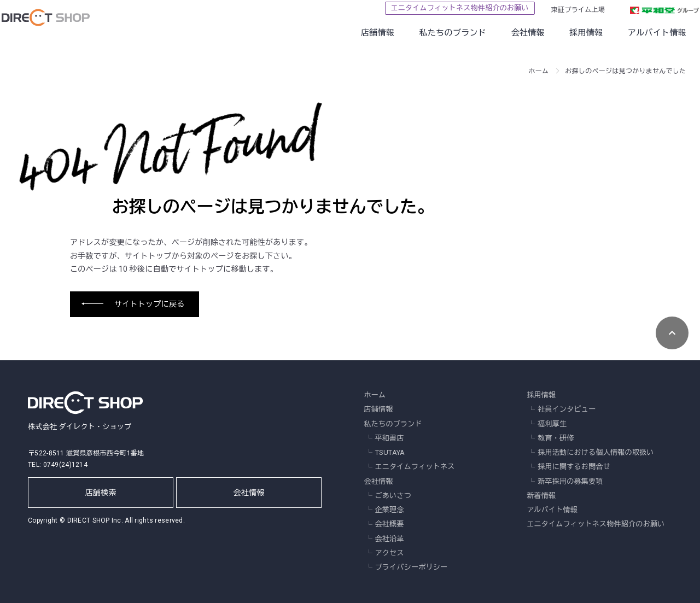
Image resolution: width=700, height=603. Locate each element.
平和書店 (390, 438)
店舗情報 (358, 33)
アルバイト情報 (637, 33)
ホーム (539, 71)
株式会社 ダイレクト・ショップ (85, 409)
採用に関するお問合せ (574, 467)
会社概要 (390, 524)
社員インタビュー (567, 409)
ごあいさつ (393, 496)
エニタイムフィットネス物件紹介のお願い (440, 8)
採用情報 (566, 33)
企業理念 (390, 510)
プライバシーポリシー (412, 567)
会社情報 (508, 33)
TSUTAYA (390, 452)
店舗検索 (101, 493)
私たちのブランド (433, 33)
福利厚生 (552, 424)
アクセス (390, 553)
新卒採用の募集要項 (570, 481)
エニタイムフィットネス (415, 467)
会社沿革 (390, 539)
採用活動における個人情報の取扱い (596, 452)
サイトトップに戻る (150, 304)
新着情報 (541, 496)
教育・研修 (556, 438)
